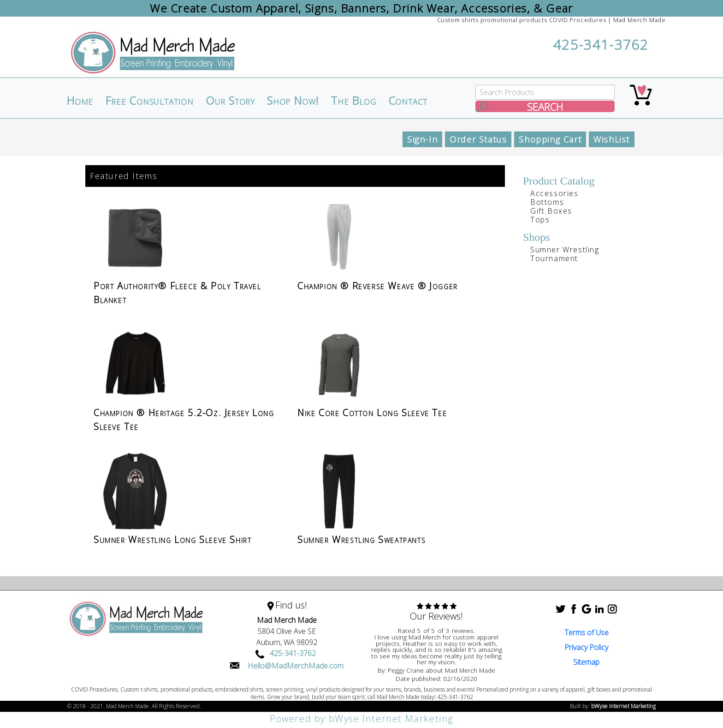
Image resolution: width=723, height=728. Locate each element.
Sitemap (586, 662)
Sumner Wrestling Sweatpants (361, 540)
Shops (536, 237)
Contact (408, 101)
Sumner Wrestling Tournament (565, 254)
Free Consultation (149, 101)
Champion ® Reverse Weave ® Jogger (378, 286)
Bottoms (547, 202)
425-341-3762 (601, 45)
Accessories (554, 193)
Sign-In (422, 139)
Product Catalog (559, 181)
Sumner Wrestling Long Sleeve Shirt (172, 540)
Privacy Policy (586, 647)
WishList (612, 139)
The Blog (353, 101)
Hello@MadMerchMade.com (296, 666)
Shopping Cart (550, 139)
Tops (540, 220)
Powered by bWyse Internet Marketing (361, 719)
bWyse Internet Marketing (623, 706)
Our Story (230, 101)
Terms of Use (587, 633)
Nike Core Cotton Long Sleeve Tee (372, 413)
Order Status (478, 139)
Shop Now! (293, 101)
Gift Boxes (551, 211)
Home (80, 101)
